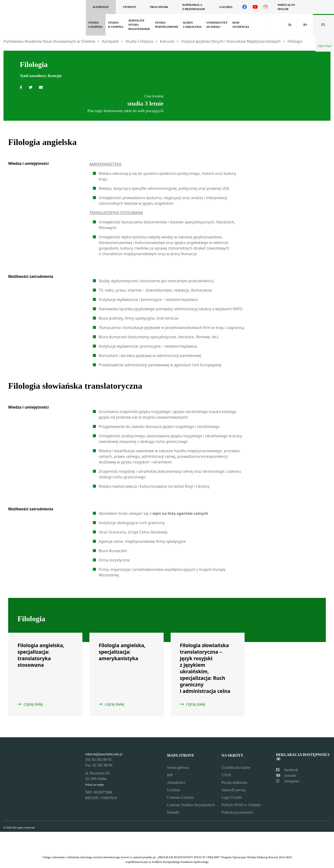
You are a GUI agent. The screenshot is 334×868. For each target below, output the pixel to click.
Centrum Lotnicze (181, 797)
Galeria (226, 7)
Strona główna (178, 767)
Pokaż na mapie (95, 785)
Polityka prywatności (237, 812)
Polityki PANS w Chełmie (241, 805)
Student (129, 7)
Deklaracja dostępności (303, 757)
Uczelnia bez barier (236, 767)
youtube (286, 775)
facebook (287, 770)
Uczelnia (174, 790)
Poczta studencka (234, 782)
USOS (226, 775)
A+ (305, 25)
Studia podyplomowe (167, 25)
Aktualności (176, 782)
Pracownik (159, 7)
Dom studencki (241, 25)
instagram (288, 781)
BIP (170, 775)
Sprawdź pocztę (233, 790)
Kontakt (173, 812)
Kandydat (101, 7)
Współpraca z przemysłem (193, 7)
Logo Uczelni (232, 797)
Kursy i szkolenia (192, 25)
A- (290, 25)
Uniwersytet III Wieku (217, 25)
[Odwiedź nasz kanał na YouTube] (255, 7)
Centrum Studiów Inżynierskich (191, 805)
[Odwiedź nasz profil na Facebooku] (245, 7)
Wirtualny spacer (286, 7)
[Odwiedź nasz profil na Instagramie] (266, 7)
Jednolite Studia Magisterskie (139, 25)
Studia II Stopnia (116, 25)
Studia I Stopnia (95, 25)
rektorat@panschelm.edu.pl (104, 754)
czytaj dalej (33, 704)
